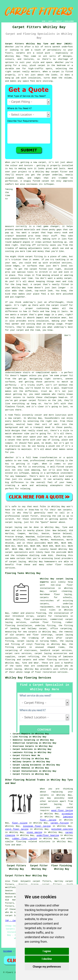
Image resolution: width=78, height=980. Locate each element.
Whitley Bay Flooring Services (28, 678)
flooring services (58, 660)
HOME (44, 21)
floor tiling (20, 823)
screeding (67, 814)
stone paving (34, 832)
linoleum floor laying (37, 826)
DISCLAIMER (69, 21)
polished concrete (62, 829)
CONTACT (59, 21)
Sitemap (8, 951)
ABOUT (50, 21)
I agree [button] (47, 951)
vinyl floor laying (17, 829)
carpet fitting (60, 823)
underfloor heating (48, 835)
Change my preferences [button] (47, 967)
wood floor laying (62, 811)
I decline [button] (47, 959)
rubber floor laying (25, 839)
